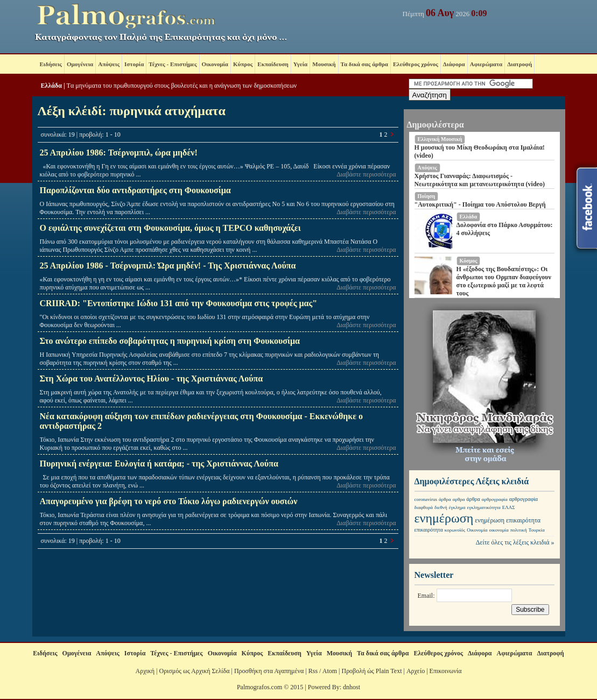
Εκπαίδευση (273, 64)
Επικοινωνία (446, 671)
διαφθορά (424, 507)
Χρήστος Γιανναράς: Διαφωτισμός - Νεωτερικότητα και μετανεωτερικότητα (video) (480, 180)
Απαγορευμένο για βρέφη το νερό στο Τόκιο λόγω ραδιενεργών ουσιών (169, 501)
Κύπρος (243, 64)
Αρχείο (416, 671)
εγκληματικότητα (483, 507)
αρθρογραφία (495, 499)
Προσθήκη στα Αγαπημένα (269, 671)
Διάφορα (454, 64)
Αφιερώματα (486, 64)
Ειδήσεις (51, 64)
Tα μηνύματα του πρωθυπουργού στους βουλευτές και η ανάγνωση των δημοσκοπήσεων (182, 86)
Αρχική (145, 671)
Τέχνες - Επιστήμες (173, 64)
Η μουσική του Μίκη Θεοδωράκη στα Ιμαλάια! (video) (480, 151)
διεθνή (441, 507)
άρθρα (445, 499)
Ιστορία (134, 64)
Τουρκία (537, 530)
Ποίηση (427, 196)
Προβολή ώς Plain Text (371, 671)
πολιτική (519, 530)
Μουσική (324, 64)
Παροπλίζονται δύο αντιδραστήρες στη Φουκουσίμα (135, 190)
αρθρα (459, 499)
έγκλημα (457, 507)
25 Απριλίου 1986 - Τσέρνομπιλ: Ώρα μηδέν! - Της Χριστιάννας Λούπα (168, 266)
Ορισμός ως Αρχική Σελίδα (194, 671)
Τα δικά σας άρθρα (364, 64)
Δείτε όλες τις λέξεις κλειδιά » (515, 542)
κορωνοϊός (455, 530)
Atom (330, 671)
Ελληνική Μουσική (440, 139)
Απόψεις (109, 64)
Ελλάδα (51, 86)
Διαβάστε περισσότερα (366, 174)
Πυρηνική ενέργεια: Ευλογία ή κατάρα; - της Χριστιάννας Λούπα (159, 464)
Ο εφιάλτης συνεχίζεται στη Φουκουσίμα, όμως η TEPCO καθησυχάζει (170, 228)
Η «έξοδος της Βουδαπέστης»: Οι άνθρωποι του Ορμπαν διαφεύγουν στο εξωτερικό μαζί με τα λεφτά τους (504, 281)
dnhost (352, 687)
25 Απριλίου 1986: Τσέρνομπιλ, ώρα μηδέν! (119, 153)
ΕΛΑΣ (509, 507)
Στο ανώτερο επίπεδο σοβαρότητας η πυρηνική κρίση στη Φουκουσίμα (170, 341)
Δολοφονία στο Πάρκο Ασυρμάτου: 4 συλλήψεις (505, 229)
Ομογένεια (80, 64)
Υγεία (301, 64)
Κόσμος (469, 261)
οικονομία (498, 530)
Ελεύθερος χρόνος (416, 64)
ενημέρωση (444, 518)
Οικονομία (215, 64)
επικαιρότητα (523, 520)
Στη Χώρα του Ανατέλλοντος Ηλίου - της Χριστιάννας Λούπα (152, 379)
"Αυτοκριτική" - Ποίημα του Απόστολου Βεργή (480, 204)
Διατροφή (519, 64)
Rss (313, 671)
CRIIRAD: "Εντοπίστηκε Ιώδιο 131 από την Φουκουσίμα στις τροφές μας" (179, 303)
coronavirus (426, 499)
